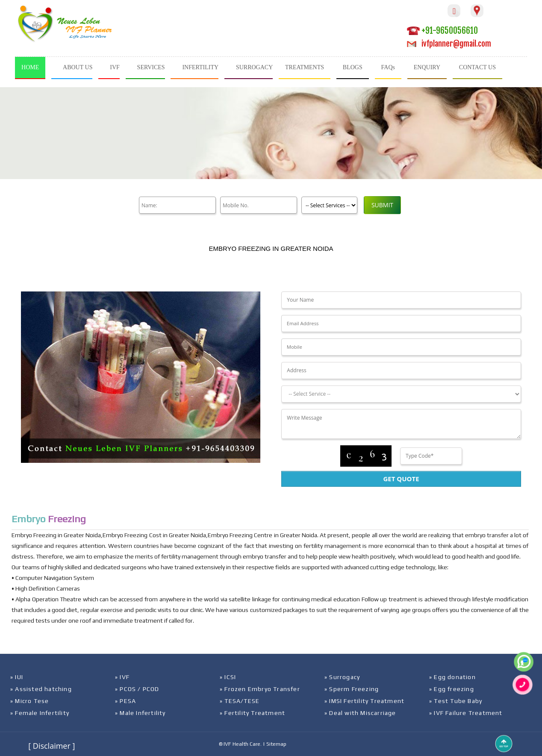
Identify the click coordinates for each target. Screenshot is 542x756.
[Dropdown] (401, 394)
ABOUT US (78, 67)
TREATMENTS (305, 67)
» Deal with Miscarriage (360, 713)
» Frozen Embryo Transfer (260, 689)
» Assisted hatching (41, 689)
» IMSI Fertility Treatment (364, 701)
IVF (115, 67)
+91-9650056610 (442, 31)
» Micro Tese (29, 701)
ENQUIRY (427, 67)
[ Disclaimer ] (52, 746)
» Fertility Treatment (252, 713)
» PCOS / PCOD (137, 689)
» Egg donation (452, 677)
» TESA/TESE (240, 701)
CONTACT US (477, 67)
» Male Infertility (140, 713)
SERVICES (151, 67)
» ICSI (228, 677)
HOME (30, 67)
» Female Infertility (40, 713)
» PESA (125, 701)
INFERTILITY (200, 67)
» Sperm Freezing (352, 689)
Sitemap (276, 744)
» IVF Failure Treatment (466, 713)
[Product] (329, 205)
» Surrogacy (342, 677)
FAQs (388, 67)
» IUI (17, 677)
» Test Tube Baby (456, 701)
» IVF (122, 677)
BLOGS (353, 67)
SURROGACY (254, 67)
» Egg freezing (452, 689)
